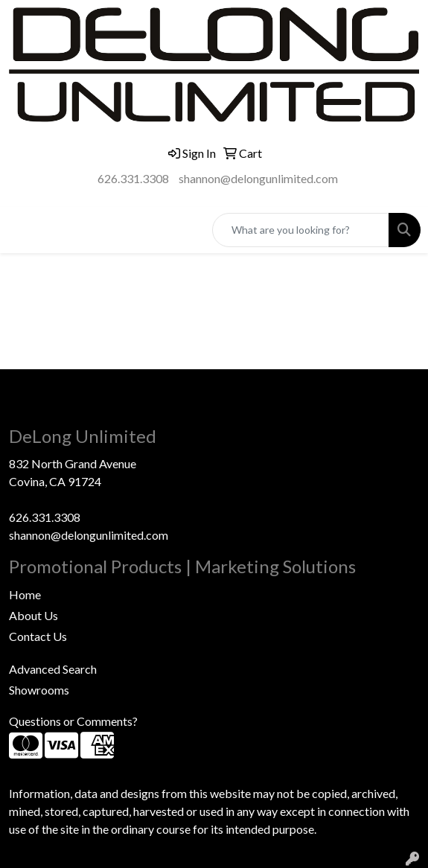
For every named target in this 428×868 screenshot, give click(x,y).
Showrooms (39, 690)
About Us (33, 615)
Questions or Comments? (73, 721)
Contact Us (38, 636)
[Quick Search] (301, 230)
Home (25, 594)
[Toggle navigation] (23, 230)
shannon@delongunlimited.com (258, 178)
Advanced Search (53, 669)
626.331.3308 (133, 178)
